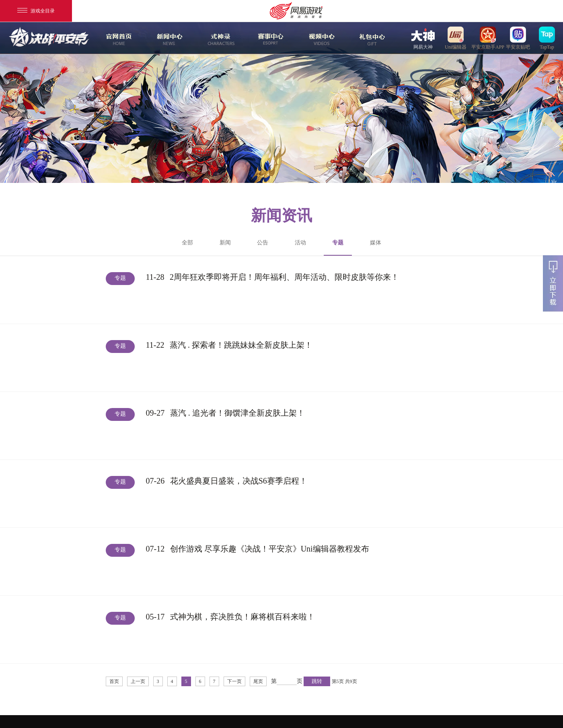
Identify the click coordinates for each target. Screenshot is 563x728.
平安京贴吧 (518, 38)
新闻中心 (168, 38)
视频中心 (321, 38)
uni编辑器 (456, 38)
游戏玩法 (371, 38)
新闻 (225, 243)
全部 (187, 243)
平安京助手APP (488, 38)
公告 (263, 243)
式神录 (219, 38)
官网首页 (118, 38)
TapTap (547, 38)
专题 (338, 248)
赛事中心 (271, 38)
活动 (300, 243)
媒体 (376, 243)
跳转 (317, 681)
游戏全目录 (36, 11)
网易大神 (423, 38)
